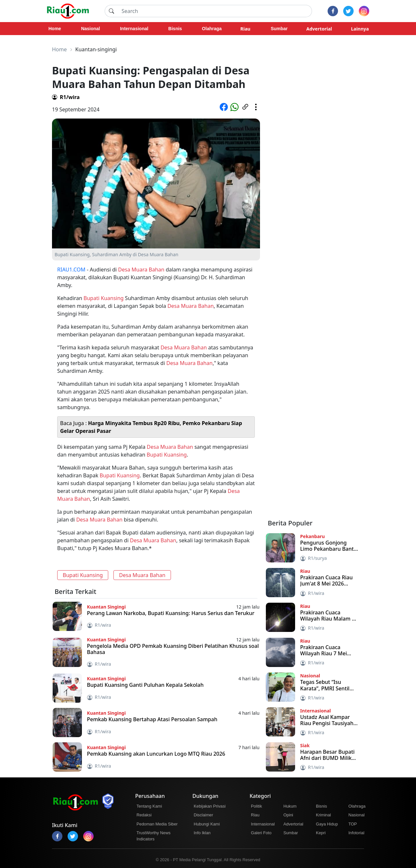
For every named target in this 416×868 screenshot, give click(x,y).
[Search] (215, 11)
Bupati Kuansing (104, 298)
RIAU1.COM (71, 270)
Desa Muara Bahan (141, 270)
